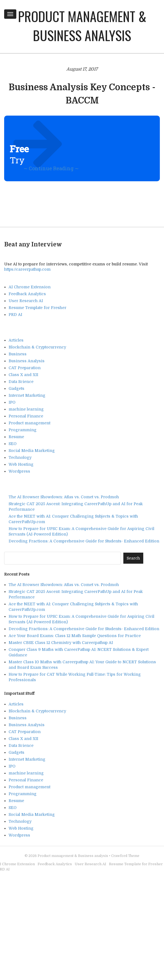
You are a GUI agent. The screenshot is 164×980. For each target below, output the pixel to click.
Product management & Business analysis (82, 26)
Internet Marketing (27, 395)
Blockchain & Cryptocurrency (37, 347)
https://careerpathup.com (27, 269)
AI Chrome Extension (30, 287)
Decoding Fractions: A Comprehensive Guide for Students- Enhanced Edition (84, 541)
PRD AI (15, 315)
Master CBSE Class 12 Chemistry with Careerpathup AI (61, 643)
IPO (12, 402)
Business (18, 354)
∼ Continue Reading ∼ (51, 168)
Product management (29, 423)
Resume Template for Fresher (37, 308)
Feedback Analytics (27, 294)
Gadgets (16, 388)
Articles (16, 340)
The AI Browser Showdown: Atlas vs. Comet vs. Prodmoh (64, 497)
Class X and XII (23, 375)
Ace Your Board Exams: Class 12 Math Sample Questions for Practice (75, 636)
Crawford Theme (125, 856)
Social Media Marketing (32, 451)
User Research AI (26, 301)
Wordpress (19, 471)
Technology (20, 457)
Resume (16, 437)
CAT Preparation (25, 368)
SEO (13, 444)
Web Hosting (21, 464)
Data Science (21, 382)
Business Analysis (27, 361)
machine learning (26, 409)
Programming (23, 430)
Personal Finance (26, 416)
